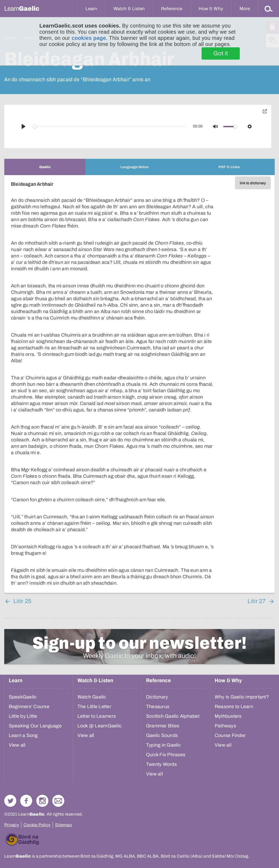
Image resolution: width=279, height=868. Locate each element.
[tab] (45, 167)
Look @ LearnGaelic (100, 726)
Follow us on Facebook (26, 801)
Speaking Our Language (35, 726)
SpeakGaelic (23, 697)
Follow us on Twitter (10, 801)
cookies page (89, 38)
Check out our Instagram (42, 801)
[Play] (23, 126)
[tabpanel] (140, 384)
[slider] (110, 127)
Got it (221, 53)
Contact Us (58, 801)
